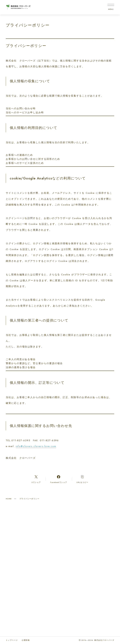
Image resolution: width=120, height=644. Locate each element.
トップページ (12, 640)
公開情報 (26, 640)
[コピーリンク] (83, 479)
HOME (9, 499)
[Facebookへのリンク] (59, 479)
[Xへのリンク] (36, 479)
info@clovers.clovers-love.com (36, 446)
